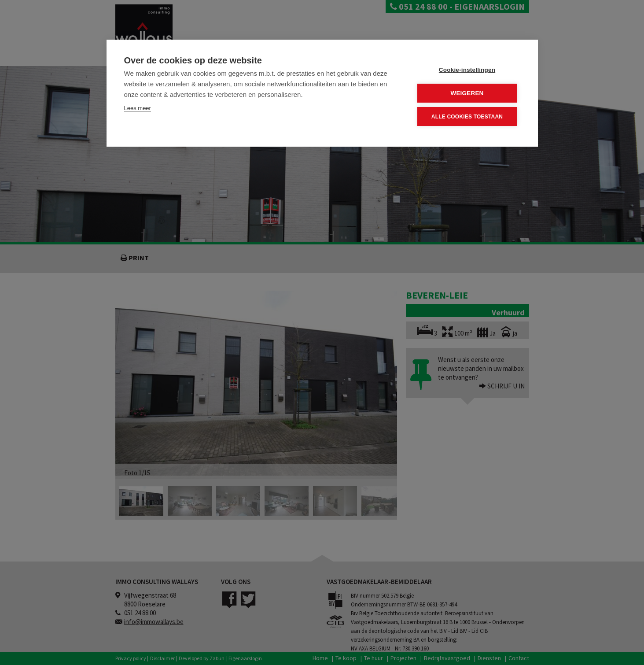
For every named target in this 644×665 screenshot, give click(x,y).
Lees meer (138, 108)
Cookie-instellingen (467, 70)
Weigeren (467, 93)
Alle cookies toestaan (467, 116)
